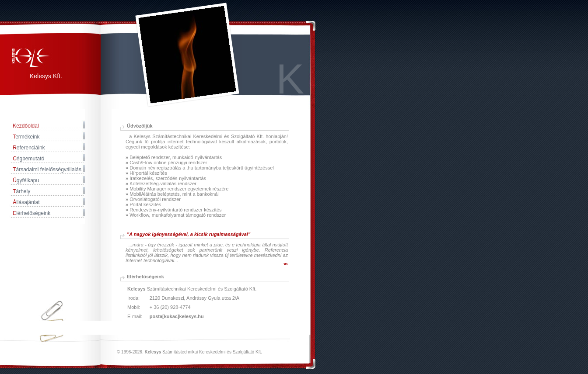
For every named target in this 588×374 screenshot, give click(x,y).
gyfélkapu (26, 180)
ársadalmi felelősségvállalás (47, 170)
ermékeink (26, 137)
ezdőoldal (26, 126)
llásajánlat (26, 202)
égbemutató (28, 159)
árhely (21, 191)
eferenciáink (29, 148)
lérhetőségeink (31, 213)
